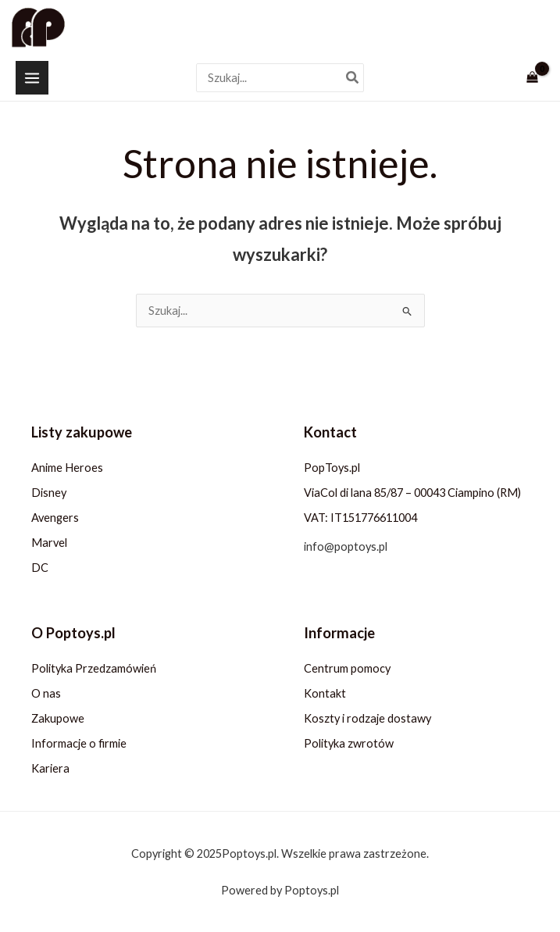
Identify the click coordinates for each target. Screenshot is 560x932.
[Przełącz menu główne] (32, 77)
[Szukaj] (353, 78)
